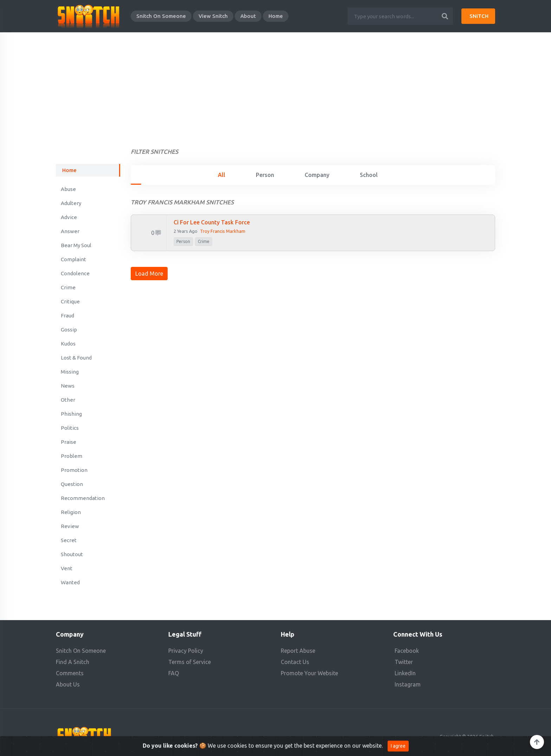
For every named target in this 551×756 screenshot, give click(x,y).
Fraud (67, 315)
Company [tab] (317, 175)
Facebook (407, 651)
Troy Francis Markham (223, 231)
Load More (149, 274)
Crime (68, 287)
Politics (70, 428)
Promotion (74, 470)
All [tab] (222, 175)
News (68, 386)
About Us (68, 684)
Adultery (71, 203)
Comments (70, 673)
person (183, 241)
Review (70, 526)
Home (276, 16)
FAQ (174, 673)
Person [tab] (265, 175)
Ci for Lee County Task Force (212, 222)
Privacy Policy (186, 651)
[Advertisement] (275, 85)
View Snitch (213, 16)
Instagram (408, 684)
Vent (67, 568)
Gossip (69, 330)
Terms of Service (190, 662)
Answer (70, 231)
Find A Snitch (73, 662)
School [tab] (369, 175)
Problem (72, 456)
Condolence (75, 273)
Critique (70, 301)
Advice (69, 217)
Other (68, 400)
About (248, 16)
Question (72, 484)
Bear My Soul (76, 245)
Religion (71, 512)
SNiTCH (479, 16)
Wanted (70, 582)
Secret (69, 540)
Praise (69, 442)
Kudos (68, 344)
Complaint (73, 259)
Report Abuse (298, 651)
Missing (70, 372)
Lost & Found (76, 358)
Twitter (404, 662)
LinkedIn (405, 673)
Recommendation (83, 498)
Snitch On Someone (161, 16)
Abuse (68, 189)
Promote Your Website (309, 673)
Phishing (71, 414)
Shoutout (72, 554)
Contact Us (295, 662)
